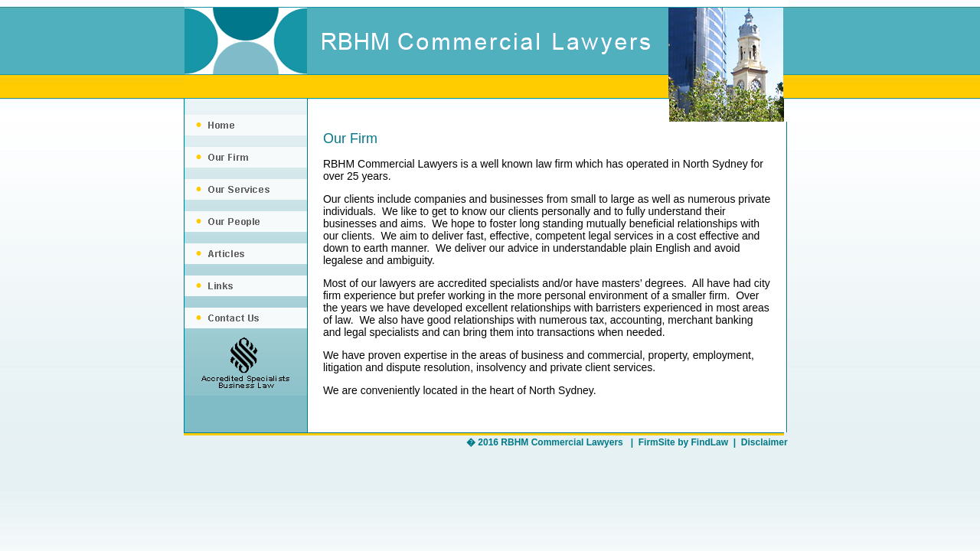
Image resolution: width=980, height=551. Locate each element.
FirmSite (657, 442)
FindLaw (709, 442)
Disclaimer (764, 442)
